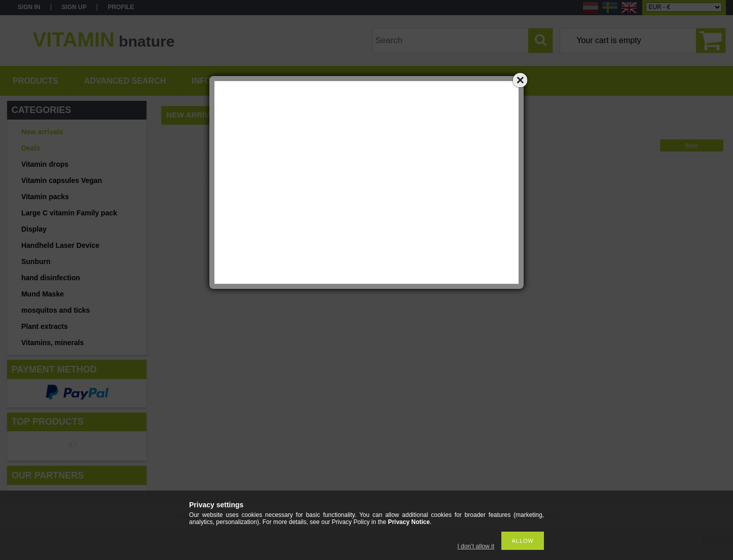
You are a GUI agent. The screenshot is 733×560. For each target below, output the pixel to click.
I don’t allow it (476, 546)
